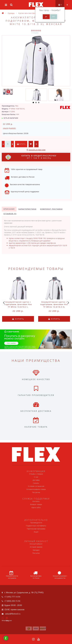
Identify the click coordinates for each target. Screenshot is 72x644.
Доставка (36, 480)
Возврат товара (36, 504)
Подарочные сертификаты (36, 526)
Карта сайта (36, 507)
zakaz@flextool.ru (13, 614)
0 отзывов (35, 33)
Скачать (36, 483)
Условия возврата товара (36, 489)
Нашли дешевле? (9, 128)
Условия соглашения (36, 486)
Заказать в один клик (37, 150)
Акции (36, 532)
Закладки (36, 550)
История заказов (36, 547)
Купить (21, 144)
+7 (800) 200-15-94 (12, 601)
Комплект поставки (51, 209)
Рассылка (36, 553)
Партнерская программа (36, 529)
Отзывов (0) (10, 214)
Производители (36, 523)
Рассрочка (36, 492)
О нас (36, 477)
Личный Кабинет (36, 544)
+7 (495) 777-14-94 (12, 597)
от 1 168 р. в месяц (31, 157)
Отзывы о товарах (36, 474)
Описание (9, 209)
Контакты (36, 501)
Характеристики (27, 209)
